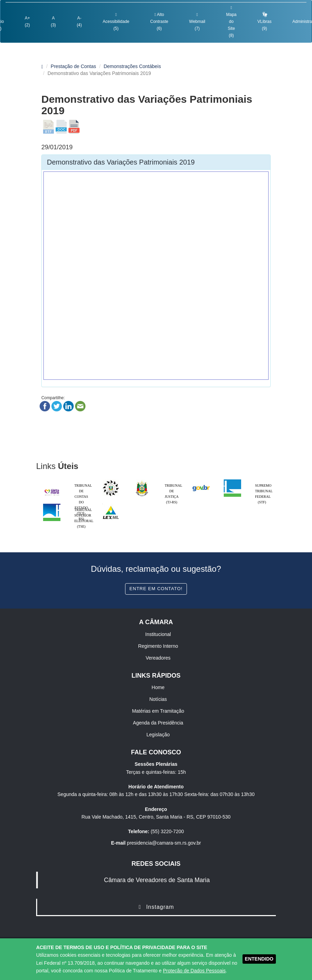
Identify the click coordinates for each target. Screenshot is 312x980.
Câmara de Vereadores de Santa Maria (157, 880)
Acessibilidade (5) (116, 22)
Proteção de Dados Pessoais (194, 971)
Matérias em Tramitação (158, 711)
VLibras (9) (265, 21)
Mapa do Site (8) (231, 22)
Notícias (158, 699)
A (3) (53, 22)
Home (158, 687)
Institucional (158, 634)
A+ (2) (27, 22)
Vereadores (158, 658)
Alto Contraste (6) (159, 22)
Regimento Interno (158, 646)
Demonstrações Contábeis (132, 66)
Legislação (158, 735)
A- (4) (79, 22)
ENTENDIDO (259, 959)
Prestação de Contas (73, 66)
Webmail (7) (197, 22)
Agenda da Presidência (158, 723)
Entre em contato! (156, 589)
